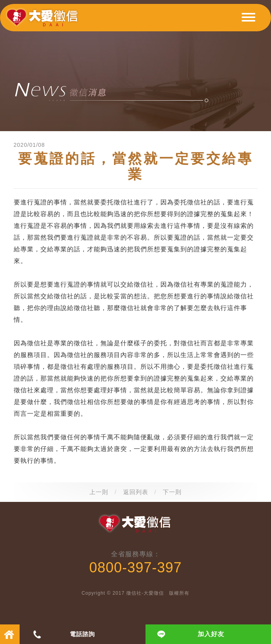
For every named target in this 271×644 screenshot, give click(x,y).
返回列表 (136, 492)
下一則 (172, 492)
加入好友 (211, 634)
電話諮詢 (82, 634)
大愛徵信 (44, 21)
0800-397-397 (135, 567)
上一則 (99, 492)
